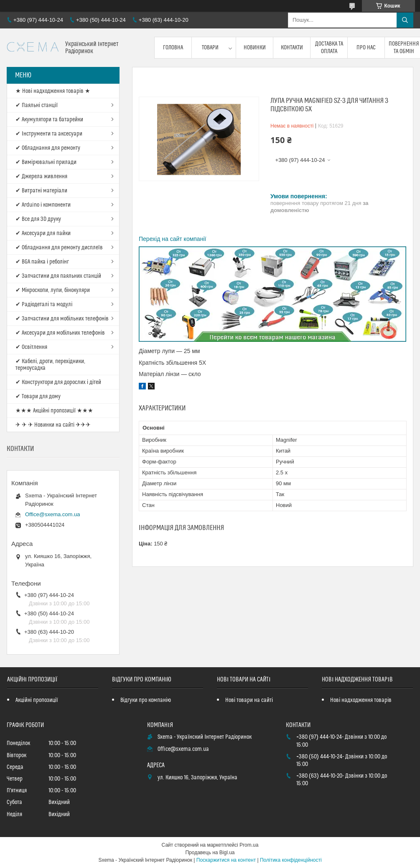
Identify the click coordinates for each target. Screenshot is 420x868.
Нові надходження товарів (361, 700)
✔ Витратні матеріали (41, 191)
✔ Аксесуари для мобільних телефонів (60, 333)
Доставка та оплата (329, 48)
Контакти (292, 48)
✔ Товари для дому (38, 397)
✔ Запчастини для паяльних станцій (58, 276)
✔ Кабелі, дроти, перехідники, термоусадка (50, 365)
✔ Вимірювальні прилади (46, 162)
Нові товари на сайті (249, 700)
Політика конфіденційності (291, 860)
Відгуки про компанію (146, 700)
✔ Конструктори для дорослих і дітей (58, 382)
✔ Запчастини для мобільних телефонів (62, 319)
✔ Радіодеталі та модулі (44, 305)
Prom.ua (249, 845)
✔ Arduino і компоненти (43, 205)
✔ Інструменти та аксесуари (49, 134)
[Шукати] (405, 20)
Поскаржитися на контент (226, 860)
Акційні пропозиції (37, 700)
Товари (210, 48)
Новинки (255, 48)
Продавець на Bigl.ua (210, 853)
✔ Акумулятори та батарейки (49, 120)
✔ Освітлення (31, 347)
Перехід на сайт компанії (172, 239)
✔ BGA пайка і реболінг (42, 262)
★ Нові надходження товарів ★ (53, 91)
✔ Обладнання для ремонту (48, 148)
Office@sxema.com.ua (52, 514)
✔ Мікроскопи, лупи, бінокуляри (53, 290)
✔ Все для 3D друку (38, 219)
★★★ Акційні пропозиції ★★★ (54, 411)
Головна (173, 48)
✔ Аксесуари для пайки (43, 233)
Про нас (366, 48)
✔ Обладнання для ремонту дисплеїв (59, 248)
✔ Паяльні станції (37, 105)
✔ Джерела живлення (41, 177)
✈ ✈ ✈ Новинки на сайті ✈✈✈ (53, 425)
